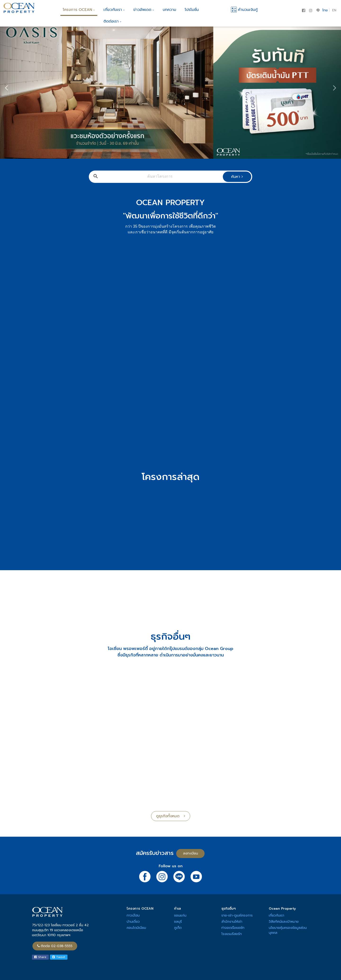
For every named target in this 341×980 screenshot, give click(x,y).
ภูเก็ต (178, 928)
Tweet (59, 957)
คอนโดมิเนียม (136, 928)
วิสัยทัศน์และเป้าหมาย (284, 922)
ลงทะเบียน (191, 853)
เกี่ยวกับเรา (114, 10)
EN (334, 10)
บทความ (169, 10)
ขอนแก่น (180, 915)
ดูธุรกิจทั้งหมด (171, 816)
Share (40, 957)
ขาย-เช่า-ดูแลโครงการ (237, 915)
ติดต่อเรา (112, 21)
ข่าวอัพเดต (144, 10)
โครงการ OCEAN (79, 10)
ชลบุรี (178, 922)
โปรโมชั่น (192, 10)
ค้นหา (237, 177)
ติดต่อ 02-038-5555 (55, 946)
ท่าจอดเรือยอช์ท (233, 928)
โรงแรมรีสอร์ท (232, 934)
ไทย (325, 10)
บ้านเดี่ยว (133, 922)
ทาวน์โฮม (133, 915)
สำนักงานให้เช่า (232, 922)
